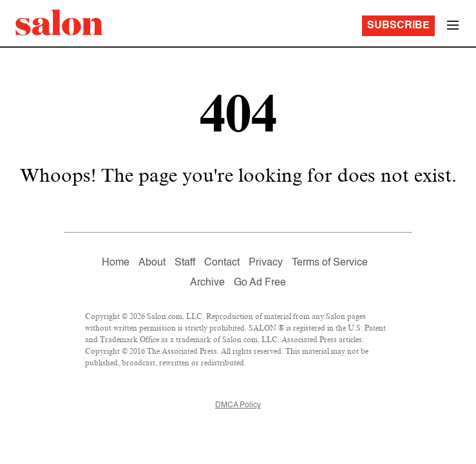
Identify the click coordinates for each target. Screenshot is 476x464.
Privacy (266, 263)
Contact (222, 263)
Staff (185, 263)
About (152, 263)
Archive (207, 283)
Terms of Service (330, 263)
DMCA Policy (238, 405)
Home (116, 263)
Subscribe (398, 26)
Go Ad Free (260, 283)
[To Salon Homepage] (59, 23)
